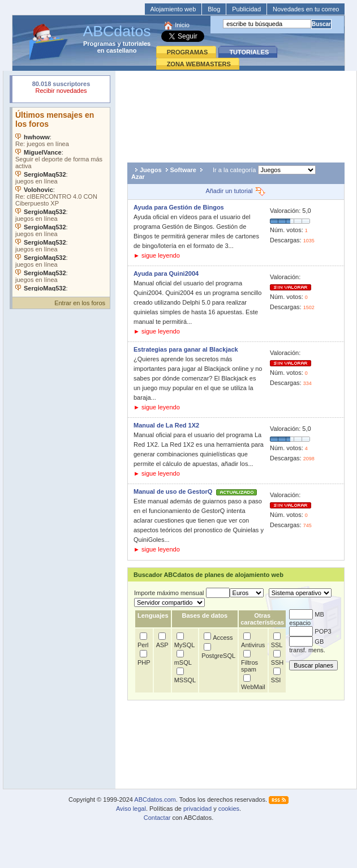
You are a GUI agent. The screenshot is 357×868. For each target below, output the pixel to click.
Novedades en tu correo (306, 9)
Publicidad (246, 9)
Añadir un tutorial (236, 191)
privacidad (197, 809)
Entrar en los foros (80, 303)
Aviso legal (131, 809)
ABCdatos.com (155, 799)
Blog (214, 9)
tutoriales (137, 44)
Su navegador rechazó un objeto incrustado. (61, 89)
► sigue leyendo (157, 255)
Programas (99, 44)
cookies (229, 809)
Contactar (157, 818)
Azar (138, 177)
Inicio (182, 25)
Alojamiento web (173, 9)
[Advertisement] (236, 114)
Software (183, 170)
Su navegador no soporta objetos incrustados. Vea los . (61, 199)
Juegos (151, 170)
